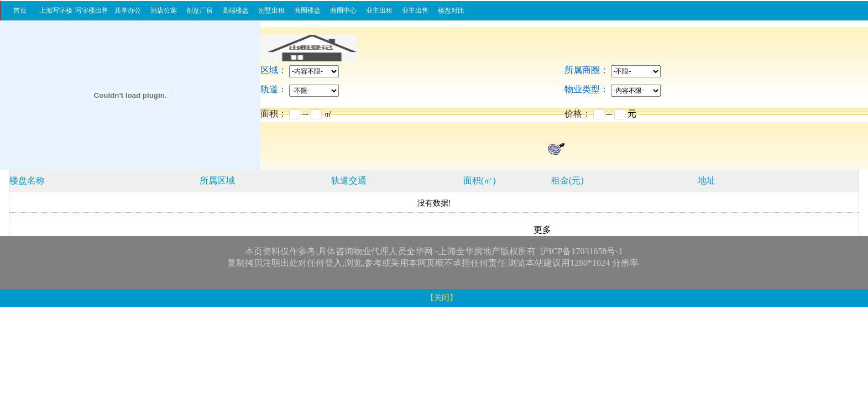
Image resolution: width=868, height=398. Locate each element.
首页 (20, 11)
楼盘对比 (451, 11)
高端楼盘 (236, 11)
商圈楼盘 (307, 11)
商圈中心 (343, 11)
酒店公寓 (164, 11)
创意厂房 (200, 11)
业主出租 (379, 11)
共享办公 (128, 11)
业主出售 (415, 11)
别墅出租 (271, 11)
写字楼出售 (92, 11)
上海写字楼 (56, 11)
